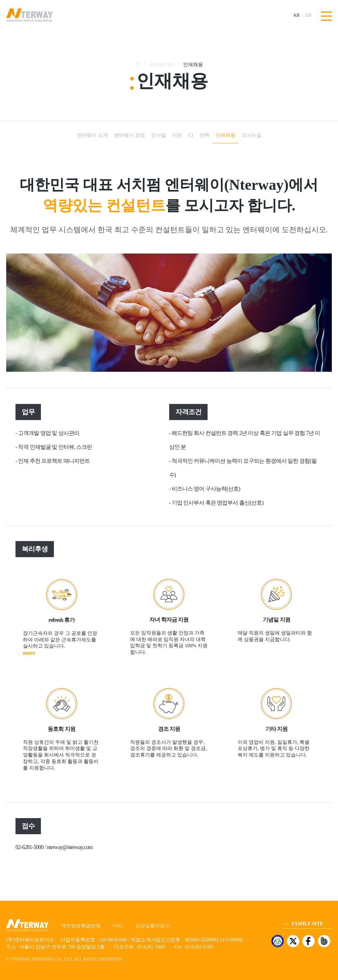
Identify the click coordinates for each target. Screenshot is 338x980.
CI (191, 135)
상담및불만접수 (152, 926)
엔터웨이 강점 (129, 135)
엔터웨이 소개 (92, 135)
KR (297, 15)
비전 (177, 135)
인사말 (159, 135)
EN (309, 15)
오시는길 (252, 135)
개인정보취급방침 (81, 926)
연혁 (204, 135)
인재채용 (226, 135)
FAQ (118, 926)
